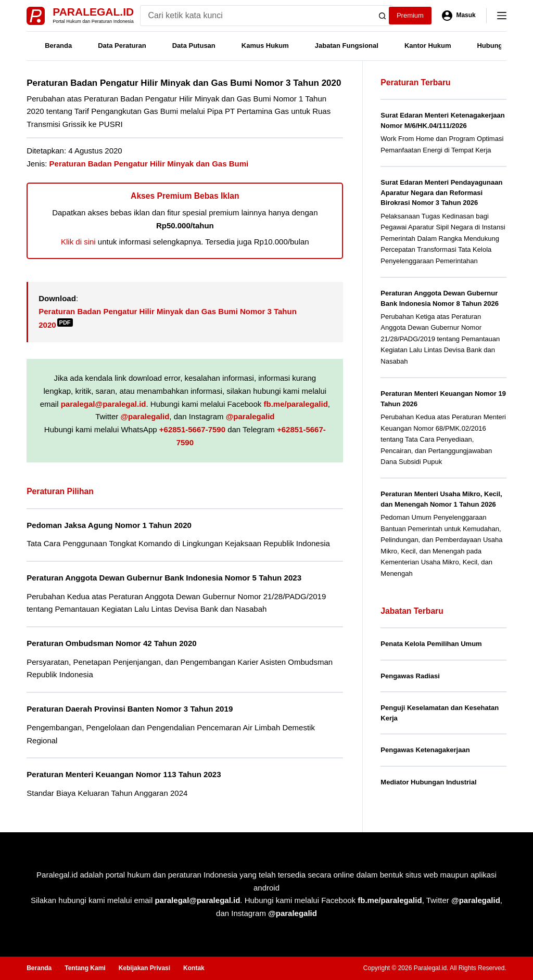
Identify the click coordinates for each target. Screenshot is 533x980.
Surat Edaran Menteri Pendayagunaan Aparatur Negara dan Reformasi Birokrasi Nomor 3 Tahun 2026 (441, 192)
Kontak (194, 968)
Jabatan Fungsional (347, 46)
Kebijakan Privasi (144, 968)
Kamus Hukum (265, 46)
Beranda (58, 46)
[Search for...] (256, 16)
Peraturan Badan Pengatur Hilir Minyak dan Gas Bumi (149, 164)
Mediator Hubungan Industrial (428, 782)
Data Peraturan (122, 46)
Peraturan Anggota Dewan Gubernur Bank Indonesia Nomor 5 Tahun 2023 (164, 578)
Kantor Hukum (428, 46)
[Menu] (502, 16)
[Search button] (383, 16)
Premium (410, 15)
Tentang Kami (85, 968)
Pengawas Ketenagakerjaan (425, 750)
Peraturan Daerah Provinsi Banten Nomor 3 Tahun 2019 (130, 709)
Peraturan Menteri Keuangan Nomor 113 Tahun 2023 (124, 774)
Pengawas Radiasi (410, 676)
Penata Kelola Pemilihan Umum (431, 644)
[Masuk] (459, 16)
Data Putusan (194, 46)
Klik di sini (78, 242)
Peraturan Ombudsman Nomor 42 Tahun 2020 (112, 643)
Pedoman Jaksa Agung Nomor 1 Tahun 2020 (109, 525)
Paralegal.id (93, 12)
